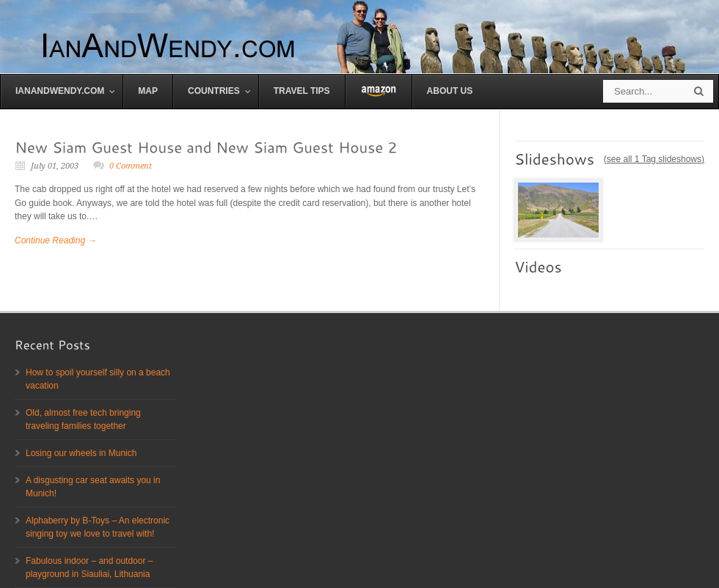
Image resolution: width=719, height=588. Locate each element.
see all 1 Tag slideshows (654, 159)
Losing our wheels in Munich (81, 453)
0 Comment (131, 166)
